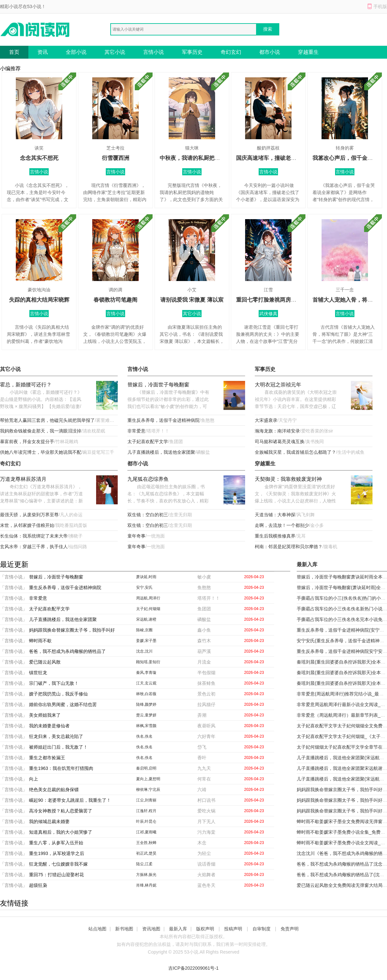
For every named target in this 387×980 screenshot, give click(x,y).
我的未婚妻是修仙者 (49, 726)
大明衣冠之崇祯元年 (278, 385)
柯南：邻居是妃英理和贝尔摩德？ (289, 547)
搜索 (268, 29)
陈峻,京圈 (144, 630)
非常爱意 (136, 431)
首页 (14, 52)
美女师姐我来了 (45, 715)
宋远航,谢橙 (146, 619)
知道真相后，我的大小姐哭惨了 (61, 832)
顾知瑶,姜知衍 (148, 662)
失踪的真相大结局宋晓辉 (39, 300)
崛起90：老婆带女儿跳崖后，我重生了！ (70, 800)
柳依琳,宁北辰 (148, 790)
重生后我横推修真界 (275, 536)
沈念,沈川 (144, 651)
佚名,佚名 (144, 736)
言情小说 (154, 52)
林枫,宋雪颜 (146, 726)
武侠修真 (268, 314)
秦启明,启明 (146, 768)
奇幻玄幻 (231, 52)
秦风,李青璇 (146, 673)
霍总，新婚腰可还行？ (26, 385)
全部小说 (76, 52)
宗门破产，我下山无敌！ (54, 683)
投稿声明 (233, 929)
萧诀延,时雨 (146, 577)
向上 (34, 779)
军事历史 (192, 52)
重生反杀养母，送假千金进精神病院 (164, 420)
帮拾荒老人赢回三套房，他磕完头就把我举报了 (47, 420)
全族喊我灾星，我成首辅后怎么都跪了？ (295, 452)
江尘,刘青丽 (146, 800)
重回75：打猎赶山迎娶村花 (56, 875)
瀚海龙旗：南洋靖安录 (277, 431)
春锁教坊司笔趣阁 (115, 300)
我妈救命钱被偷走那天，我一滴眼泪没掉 (41, 431)
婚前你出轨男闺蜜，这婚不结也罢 (63, 704)
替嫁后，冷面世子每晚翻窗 (158, 385)
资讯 (43, 52)
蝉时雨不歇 (40, 641)
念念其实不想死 (39, 158)
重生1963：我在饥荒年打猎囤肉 (61, 768)
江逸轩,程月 (146, 811)
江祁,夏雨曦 (146, 832)
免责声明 (290, 929)
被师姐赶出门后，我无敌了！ (58, 747)
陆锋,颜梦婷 (146, 704)
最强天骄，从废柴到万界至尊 (29, 515)
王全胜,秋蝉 (146, 843)
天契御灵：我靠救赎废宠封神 (288, 479)
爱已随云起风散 (45, 662)
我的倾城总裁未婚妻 (49, 821)
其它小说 (115, 52)
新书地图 (124, 929)
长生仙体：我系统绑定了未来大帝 (34, 536)
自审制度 (262, 929)
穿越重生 (308, 52)
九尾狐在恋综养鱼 (148, 479)
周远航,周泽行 (148, 598)
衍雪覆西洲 (116, 158)
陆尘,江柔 (144, 864)
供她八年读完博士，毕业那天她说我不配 (41, 452)
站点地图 (97, 929)
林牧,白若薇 (146, 694)
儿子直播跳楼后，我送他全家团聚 (161, 452)
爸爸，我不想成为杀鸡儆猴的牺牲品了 (67, 651)
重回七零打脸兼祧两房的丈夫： (274, 300)
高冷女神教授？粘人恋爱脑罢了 (61, 811)
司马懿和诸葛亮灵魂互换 (280, 441)
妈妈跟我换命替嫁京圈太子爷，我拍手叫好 (72, 630)
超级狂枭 (38, 885)
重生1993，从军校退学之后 (57, 853)
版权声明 (205, 929)
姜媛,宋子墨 (146, 641)
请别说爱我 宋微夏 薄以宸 (192, 300)
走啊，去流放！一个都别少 (282, 525)
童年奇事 (136, 536)
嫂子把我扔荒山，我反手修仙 (58, 694)
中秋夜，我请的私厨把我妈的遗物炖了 (206, 158)
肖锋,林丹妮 (146, 885)
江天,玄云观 (146, 683)
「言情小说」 (14, 577)
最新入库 (178, 929)
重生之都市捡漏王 (47, 758)
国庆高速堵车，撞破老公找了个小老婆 (283, 158)
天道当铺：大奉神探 (275, 515)
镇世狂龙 (38, 673)
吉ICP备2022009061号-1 (193, 968)
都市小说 (270, 52)
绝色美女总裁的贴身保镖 (54, 790)
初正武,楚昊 (146, 853)
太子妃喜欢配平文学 (148, 441)
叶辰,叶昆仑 (146, 821)
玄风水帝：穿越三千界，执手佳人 (34, 547)
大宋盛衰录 (266, 420)
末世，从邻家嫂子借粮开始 (27, 525)
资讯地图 (151, 929)
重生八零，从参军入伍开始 (56, 843)
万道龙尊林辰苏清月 (23, 479)
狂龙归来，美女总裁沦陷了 (56, 736)
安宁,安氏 (144, 587)
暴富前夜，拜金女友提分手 (27, 441)
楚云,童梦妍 (146, 715)
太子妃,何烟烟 (148, 609)
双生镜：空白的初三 (148, 515)
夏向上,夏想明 (148, 779)
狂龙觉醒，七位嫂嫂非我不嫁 (58, 864)
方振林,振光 (146, 875)
